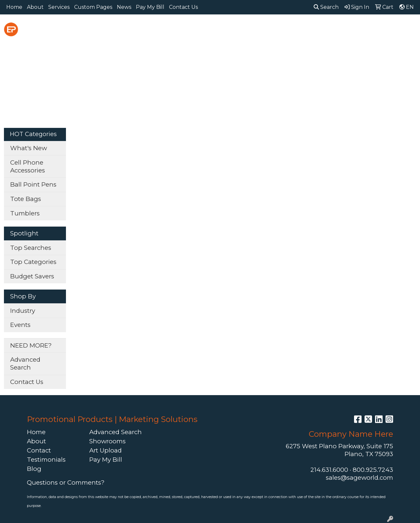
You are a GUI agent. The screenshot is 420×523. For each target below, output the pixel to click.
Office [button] (348, 29)
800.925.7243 (373, 470)
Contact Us (183, 7)
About (35, 7)
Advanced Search (25, 363)
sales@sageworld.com (359, 478)
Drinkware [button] (217, 29)
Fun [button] (250, 29)
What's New (29, 148)
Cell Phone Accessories (28, 166)
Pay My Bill (150, 7)
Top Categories (33, 262)
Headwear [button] (282, 29)
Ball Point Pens (33, 184)
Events (20, 325)
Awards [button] (154, 29)
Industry (23, 311)
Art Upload (105, 450)
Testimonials (46, 460)
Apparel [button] (120, 29)
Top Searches (31, 248)
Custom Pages (93, 7)
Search (326, 7)
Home (14, 7)
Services (59, 7)
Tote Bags (26, 199)
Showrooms (107, 441)
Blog (34, 469)
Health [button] (319, 29)
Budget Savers (32, 276)
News (124, 7)
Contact (39, 450)
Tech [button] (375, 29)
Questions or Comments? (66, 483)
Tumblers (25, 213)
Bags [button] (183, 29)
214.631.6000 (329, 470)
